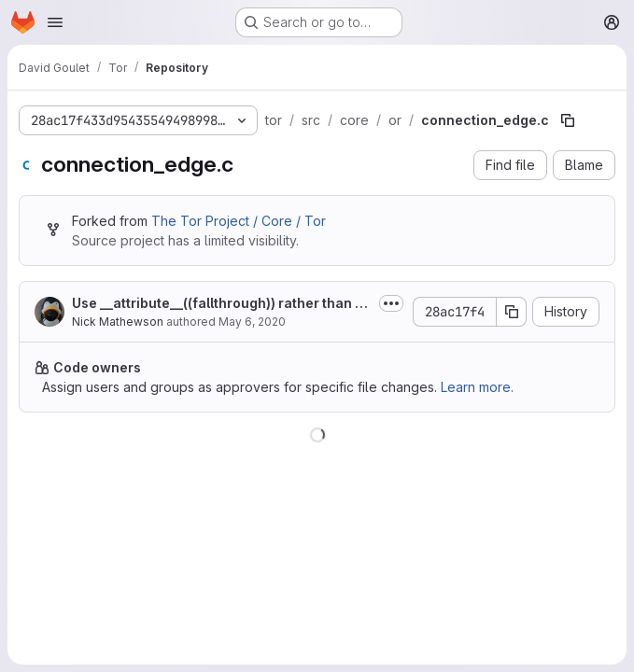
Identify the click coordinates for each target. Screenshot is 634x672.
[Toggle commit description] (391, 303)
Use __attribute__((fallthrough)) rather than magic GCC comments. (219, 304)
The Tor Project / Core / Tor (239, 221)
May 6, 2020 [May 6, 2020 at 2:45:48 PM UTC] (252, 322)
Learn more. (477, 387)
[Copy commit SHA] (512, 312)
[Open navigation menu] (55, 22)
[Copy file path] (568, 120)
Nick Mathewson (118, 322)
